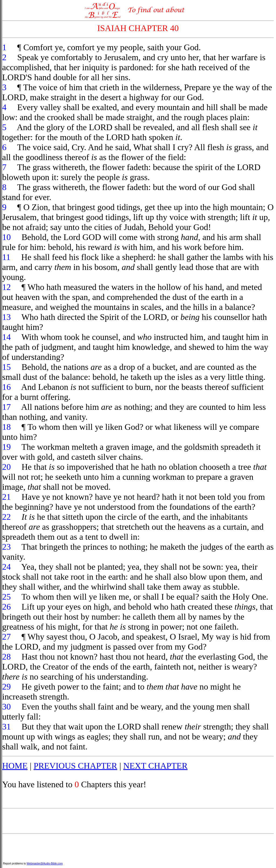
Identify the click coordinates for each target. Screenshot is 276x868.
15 (6, 367)
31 (6, 727)
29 (6, 687)
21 (6, 497)
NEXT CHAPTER (155, 766)
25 (6, 597)
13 (6, 317)
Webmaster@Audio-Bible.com (45, 864)
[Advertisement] (138, 821)
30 (6, 707)
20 (6, 467)
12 (6, 287)
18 (6, 427)
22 (6, 517)
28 (6, 657)
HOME (15, 766)
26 (6, 607)
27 (6, 637)
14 (6, 337)
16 (6, 387)
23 (6, 547)
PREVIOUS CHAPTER (75, 766)
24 (6, 567)
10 (6, 237)
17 (6, 407)
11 (6, 257)
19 (6, 447)
